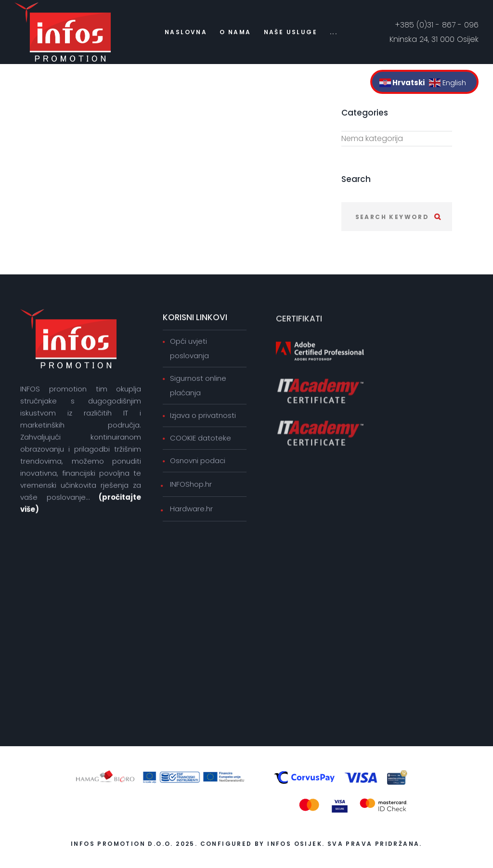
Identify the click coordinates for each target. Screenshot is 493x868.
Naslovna (186, 32)
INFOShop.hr (191, 485)
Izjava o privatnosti (203, 416)
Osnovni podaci (198, 461)
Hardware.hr (191, 510)
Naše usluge (291, 32)
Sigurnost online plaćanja (198, 386)
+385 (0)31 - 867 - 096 (437, 25)
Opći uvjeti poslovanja (189, 349)
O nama (235, 32)
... (334, 32)
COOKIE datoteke (201, 439)
